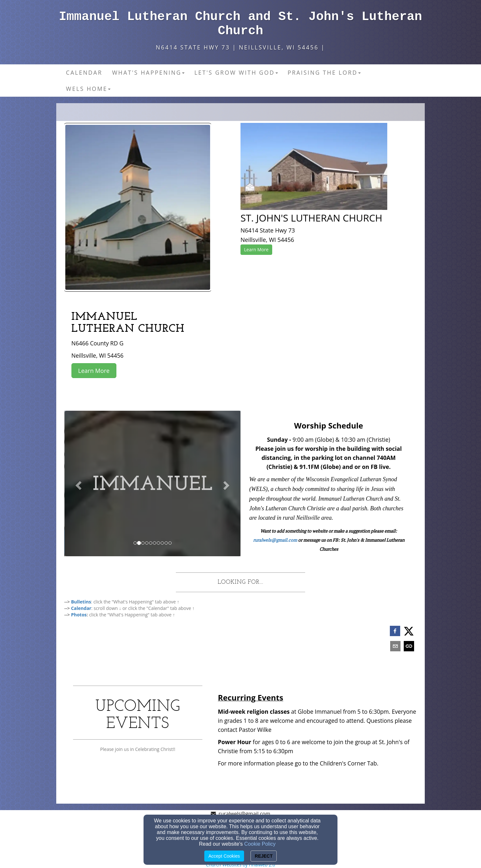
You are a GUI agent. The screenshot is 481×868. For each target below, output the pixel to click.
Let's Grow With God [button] (236, 72)
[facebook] (395, 632)
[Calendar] (81, 608)
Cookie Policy (260, 844)
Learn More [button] (256, 250)
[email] (395, 647)
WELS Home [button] (88, 89)
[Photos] (79, 615)
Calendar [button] (84, 72)
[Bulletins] (81, 602)
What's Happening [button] (148, 72)
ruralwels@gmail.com (275, 540)
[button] (78, 483)
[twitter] (409, 631)
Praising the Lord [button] (324, 72)
